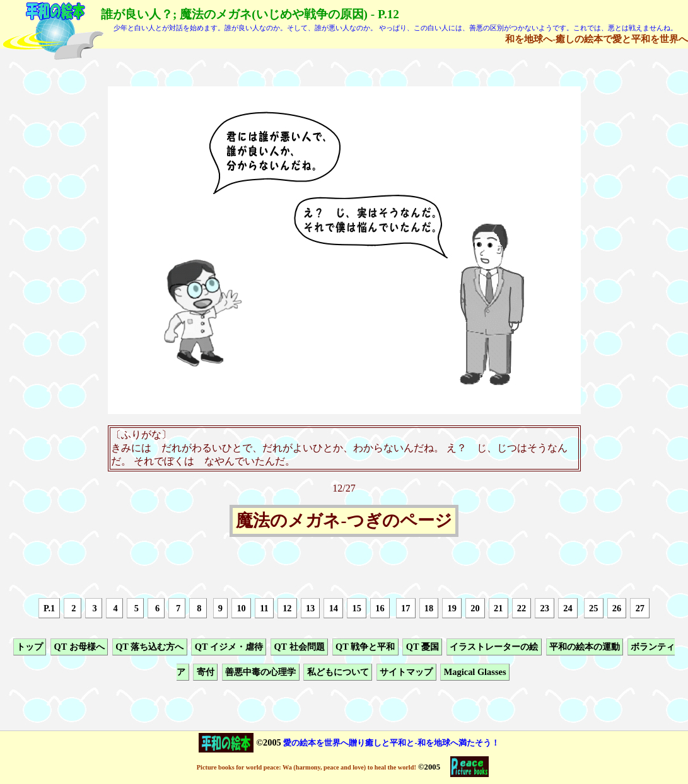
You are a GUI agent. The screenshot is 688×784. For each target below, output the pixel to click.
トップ (30, 647)
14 (334, 608)
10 (241, 608)
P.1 (49, 608)
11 (264, 608)
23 (545, 608)
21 (498, 608)
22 (522, 608)
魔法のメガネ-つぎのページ (344, 521)
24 (568, 608)
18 (429, 608)
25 (593, 608)
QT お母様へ (79, 647)
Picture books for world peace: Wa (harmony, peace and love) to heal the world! (306, 767)
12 (287, 608)
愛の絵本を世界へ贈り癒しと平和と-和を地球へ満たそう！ (391, 743)
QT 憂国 (423, 647)
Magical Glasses (475, 672)
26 (617, 608)
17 (405, 608)
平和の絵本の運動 (585, 647)
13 (310, 608)
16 (380, 608)
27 (640, 608)
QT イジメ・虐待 (229, 647)
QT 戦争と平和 (365, 647)
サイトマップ (406, 672)
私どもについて (338, 672)
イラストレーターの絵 (494, 647)
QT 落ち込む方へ (149, 647)
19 (452, 608)
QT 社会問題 (299, 647)
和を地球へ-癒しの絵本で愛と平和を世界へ (597, 39)
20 (475, 608)
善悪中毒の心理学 (260, 672)
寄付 (206, 672)
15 (356, 608)
